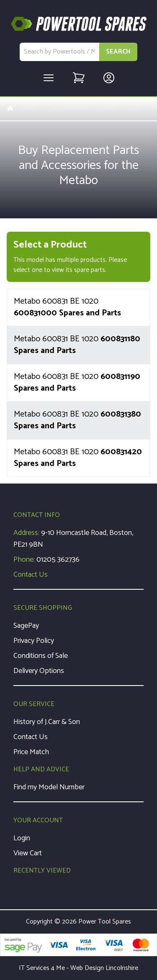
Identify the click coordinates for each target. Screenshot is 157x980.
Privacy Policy (34, 641)
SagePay (26, 626)
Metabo (107, 109)
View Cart (28, 853)
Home (21, 109)
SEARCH (118, 52)
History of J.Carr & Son (47, 722)
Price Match (31, 752)
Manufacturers (66, 109)
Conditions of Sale (41, 656)
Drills (135, 109)
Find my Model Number (49, 787)
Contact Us (31, 575)
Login (22, 838)
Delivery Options (39, 671)
